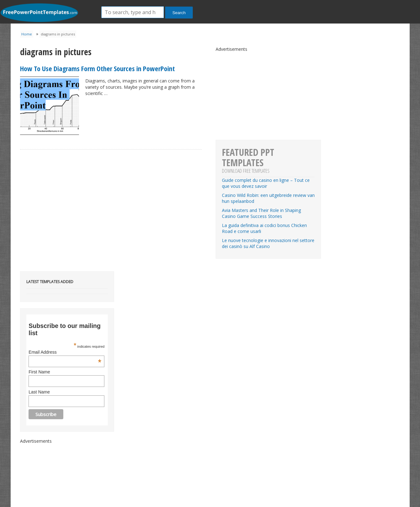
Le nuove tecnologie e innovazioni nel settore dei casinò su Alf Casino (268, 243)
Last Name (39, 392)
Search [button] (179, 13)
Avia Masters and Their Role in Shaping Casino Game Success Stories (261, 213)
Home (27, 34)
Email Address (65, 352)
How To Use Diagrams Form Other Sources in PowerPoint (97, 68)
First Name (39, 372)
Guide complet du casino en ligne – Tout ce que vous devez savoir (266, 183)
